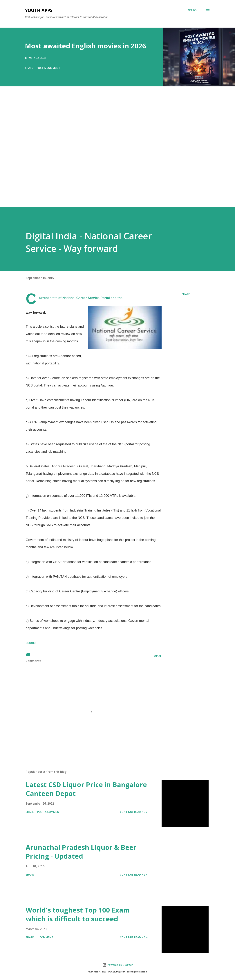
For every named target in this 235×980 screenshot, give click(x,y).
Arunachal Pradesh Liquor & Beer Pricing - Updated (81, 852)
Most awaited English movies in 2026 (86, 46)
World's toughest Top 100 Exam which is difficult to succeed (78, 914)
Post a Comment (48, 68)
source (31, 643)
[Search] (193, 10)
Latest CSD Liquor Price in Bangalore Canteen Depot (86, 789)
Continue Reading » (134, 812)
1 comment (45, 937)
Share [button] (29, 68)
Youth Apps (39, 10)
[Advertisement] (110, 152)
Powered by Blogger (117, 965)
